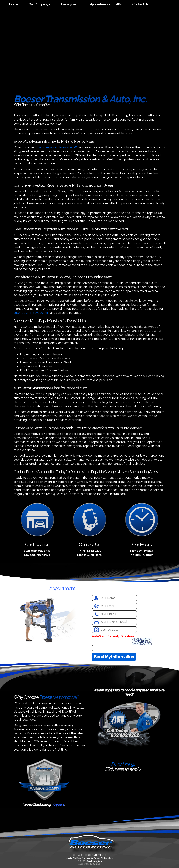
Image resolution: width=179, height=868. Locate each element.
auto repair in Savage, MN (31, 313)
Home (14, 4)
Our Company (38, 4)
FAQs (118, 4)
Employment (70, 4)
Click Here (94, 555)
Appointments (100, 4)
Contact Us (140, 4)
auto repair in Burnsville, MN (59, 147)
